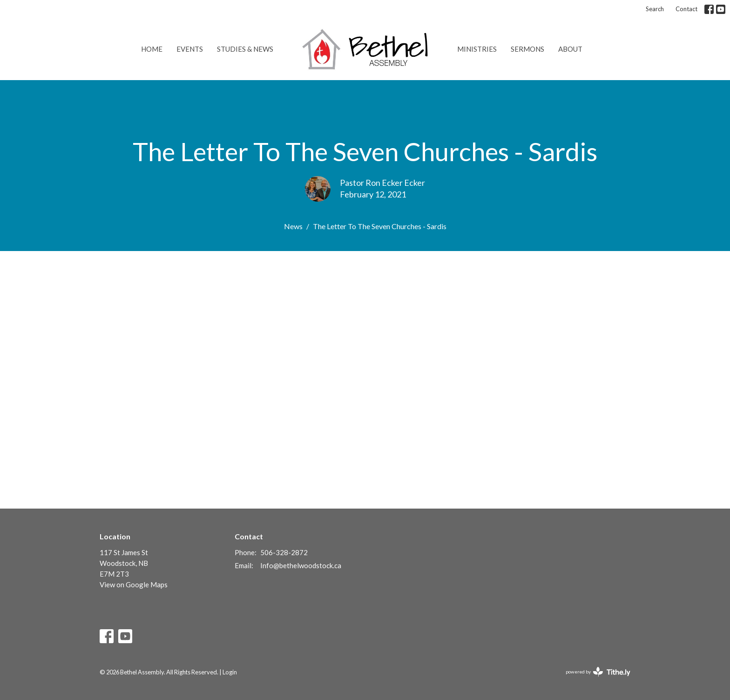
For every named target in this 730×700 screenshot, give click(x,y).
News (293, 226)
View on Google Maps (134, 584)
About (570, 49)
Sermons (527, 49)
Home (152, 49)
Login (230, 672)
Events (190, 49)
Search (655, 9)
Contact (686, 9)
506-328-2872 (284, 552)
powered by (598, 672)
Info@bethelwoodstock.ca (301, 565)
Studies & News (245, 49)
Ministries (477, 49)
